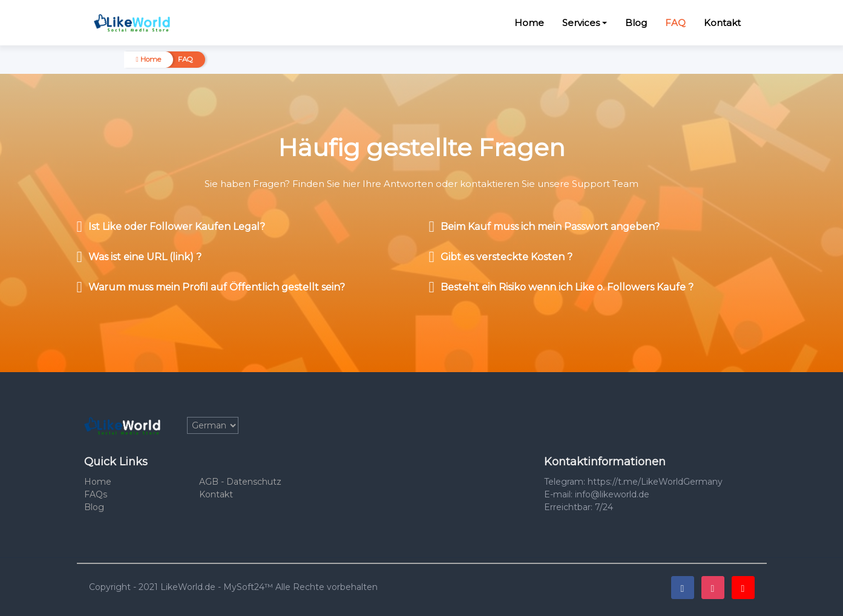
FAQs (96, 494)
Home (529, 23)
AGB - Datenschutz (240, 482)
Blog (636, 23)
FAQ (675, 23)
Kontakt (722, 23)
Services (581, 23)
